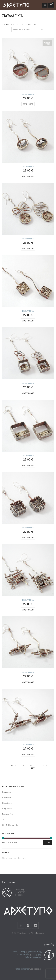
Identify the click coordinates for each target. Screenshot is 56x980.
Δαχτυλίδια (7, 808)
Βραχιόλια (7, 792)
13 (46, 765)
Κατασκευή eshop (22, 969)
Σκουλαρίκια (28, 94)
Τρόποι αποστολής (34, 952)
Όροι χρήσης (36, 954)
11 (39, 765)
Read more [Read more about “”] (28, 104)
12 (43, 765)
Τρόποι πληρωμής (19, 952)
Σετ (4, 819)
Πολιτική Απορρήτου (33, 957)
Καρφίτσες (7, 803)
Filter (47, 842)
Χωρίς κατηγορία (10, 825)
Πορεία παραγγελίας (22, 954)
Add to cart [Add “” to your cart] (28, 176)
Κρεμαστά (7, 798)
